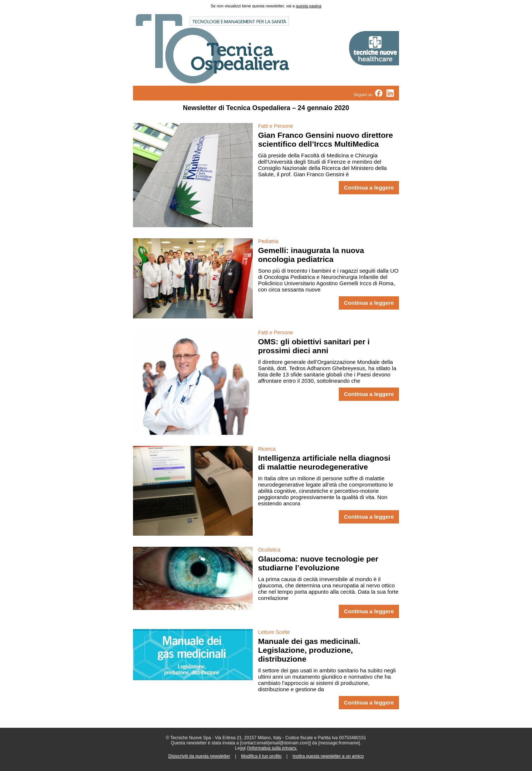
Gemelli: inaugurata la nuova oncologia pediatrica (311, 255)
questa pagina (309, 6)
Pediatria (268, 241)
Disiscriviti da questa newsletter (199, 756)
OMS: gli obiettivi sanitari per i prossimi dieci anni (314, 346)
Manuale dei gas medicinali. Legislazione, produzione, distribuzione (309, 650)
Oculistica (269, 550)
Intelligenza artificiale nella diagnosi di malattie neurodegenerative (324, 462)
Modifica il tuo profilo (261, 756)
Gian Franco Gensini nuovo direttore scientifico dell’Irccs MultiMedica (325, 139)
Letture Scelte (274, 632)
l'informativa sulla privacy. (272, 748)
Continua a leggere (369, 188)
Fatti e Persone (275, 126)
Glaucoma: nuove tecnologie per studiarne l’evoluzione (318, 563)
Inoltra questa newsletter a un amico (328, 756)
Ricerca (267, 449)
